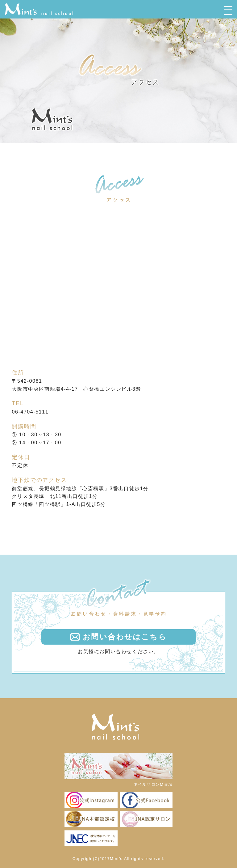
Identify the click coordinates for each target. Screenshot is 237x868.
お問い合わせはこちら (125, 637)
